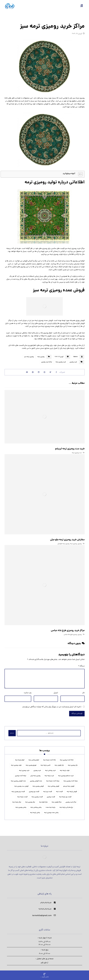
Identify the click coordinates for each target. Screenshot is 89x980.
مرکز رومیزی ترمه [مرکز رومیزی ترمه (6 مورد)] (30, 800)
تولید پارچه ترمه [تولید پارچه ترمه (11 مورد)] (65, 768)
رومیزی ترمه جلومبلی (64, 543)
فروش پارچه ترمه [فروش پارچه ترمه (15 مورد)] (72, 790)
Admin (75, 357)
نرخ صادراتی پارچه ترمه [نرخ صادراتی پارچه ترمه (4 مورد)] (66, 805)
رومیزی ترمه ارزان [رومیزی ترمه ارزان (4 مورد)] (35, 774)
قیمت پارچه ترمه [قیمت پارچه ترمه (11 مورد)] (22, 795)
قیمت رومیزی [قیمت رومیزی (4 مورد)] (51, 795)
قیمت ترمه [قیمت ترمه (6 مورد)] (59, 790)
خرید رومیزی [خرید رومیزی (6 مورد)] (37, 768)
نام (84, 691)
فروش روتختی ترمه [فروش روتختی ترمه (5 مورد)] (53, 784)
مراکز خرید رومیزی (47, 362)
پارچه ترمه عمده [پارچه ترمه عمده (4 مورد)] (51, 805)
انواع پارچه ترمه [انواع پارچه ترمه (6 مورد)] (20, 758)
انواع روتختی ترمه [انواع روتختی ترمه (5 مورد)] (34, 758)
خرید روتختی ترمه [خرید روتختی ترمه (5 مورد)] (50, 768)
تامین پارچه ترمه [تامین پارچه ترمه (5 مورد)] (46, 763)
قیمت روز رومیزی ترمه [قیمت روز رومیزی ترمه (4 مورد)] (18, 790)
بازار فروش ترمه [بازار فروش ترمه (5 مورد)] (59, 763)
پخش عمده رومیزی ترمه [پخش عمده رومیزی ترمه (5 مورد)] (51, 811)
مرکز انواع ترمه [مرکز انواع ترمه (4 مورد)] (43, 800)
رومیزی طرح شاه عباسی (70, 632)
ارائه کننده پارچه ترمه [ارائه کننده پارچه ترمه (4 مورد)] (49, 758)
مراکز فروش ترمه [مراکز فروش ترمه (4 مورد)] (57, 800)
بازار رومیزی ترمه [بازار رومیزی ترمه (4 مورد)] (73, 763)
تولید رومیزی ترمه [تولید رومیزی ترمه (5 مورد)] (16, 763)
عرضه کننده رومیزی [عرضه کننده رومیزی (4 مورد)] (21, 774)
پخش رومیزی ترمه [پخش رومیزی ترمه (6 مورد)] (21, 805)
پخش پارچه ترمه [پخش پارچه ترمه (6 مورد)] (35, 811)
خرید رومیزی (73, 362)
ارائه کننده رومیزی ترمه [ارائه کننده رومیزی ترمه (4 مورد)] (67, 758)
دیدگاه (81, 664)
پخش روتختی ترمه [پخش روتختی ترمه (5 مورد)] (36, 805)
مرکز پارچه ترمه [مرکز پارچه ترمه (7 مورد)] (17, 800)
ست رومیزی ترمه (77, 453)
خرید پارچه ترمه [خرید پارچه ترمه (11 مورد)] (49, 774)
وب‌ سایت (28, 691)
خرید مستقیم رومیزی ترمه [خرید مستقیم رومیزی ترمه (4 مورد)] (66, 774)
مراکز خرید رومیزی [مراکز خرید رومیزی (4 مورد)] (71, 800)
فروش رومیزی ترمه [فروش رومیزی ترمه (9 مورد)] (38, 784)
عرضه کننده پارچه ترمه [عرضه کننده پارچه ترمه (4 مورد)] (53, 779)
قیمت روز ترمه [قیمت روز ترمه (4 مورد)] (48, 790)
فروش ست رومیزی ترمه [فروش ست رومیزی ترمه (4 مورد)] (21, 784)
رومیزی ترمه (41, 357)
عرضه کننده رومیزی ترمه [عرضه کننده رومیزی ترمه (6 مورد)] (71, 779)
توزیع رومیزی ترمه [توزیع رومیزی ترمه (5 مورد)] (31, 763)
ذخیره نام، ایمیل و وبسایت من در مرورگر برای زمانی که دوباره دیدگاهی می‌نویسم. (52, 705)
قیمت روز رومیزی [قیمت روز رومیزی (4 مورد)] (34, 790)
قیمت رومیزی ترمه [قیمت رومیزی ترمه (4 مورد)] (37, 795)
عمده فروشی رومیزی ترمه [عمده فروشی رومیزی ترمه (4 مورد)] (18, 779)
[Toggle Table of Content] (79, 174)
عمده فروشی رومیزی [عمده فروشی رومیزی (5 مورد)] (36, 779)
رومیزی (80, 543)
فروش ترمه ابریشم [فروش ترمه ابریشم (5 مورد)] (69, 784)
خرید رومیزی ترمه (61, 362)
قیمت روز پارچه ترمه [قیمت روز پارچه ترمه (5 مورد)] (65, 795)
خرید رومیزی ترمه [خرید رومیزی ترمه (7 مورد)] (24, 768)
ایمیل (56, 691)
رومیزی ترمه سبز (29, 357)
